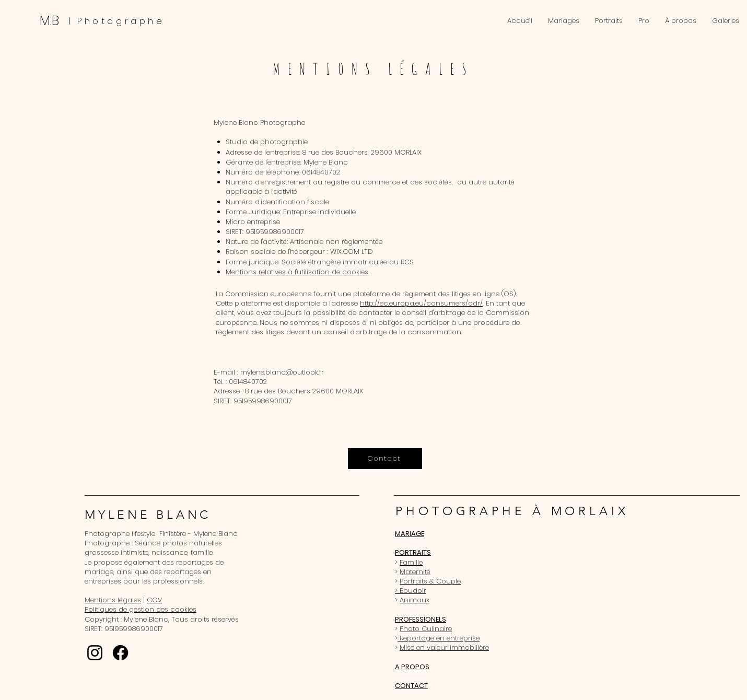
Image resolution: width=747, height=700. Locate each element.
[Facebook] (120, 653)
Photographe (121, 21)
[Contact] (385, 459)
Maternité (415, 572)
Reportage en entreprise (439, 638)
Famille (411, 562)
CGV (154, 600)
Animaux (415, 600)
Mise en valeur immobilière (444, 647)
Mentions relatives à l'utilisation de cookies (297, 272)
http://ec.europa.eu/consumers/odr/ (421, 303)
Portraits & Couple (430, 581)
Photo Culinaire (426, 629)
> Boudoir (411, 591)
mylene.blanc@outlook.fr (282, 372)
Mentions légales (113, 600)
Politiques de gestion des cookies (141, 609)
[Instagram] (95, 653)
